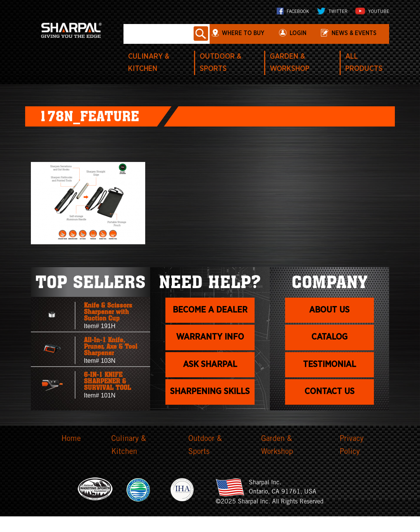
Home (71, 455)
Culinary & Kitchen (129, 462)
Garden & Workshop (277, 462)
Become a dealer (210, 311)
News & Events (354, 33)
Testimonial (329, 367)
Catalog (329, 339)
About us (329, 311)
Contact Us (329, 395)
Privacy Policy (352, 462)
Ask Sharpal (210, 367)
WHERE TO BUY (244, 33)
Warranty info (210, 339)
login (298, 33)
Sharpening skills (210, 403)
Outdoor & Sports (205, 462)
